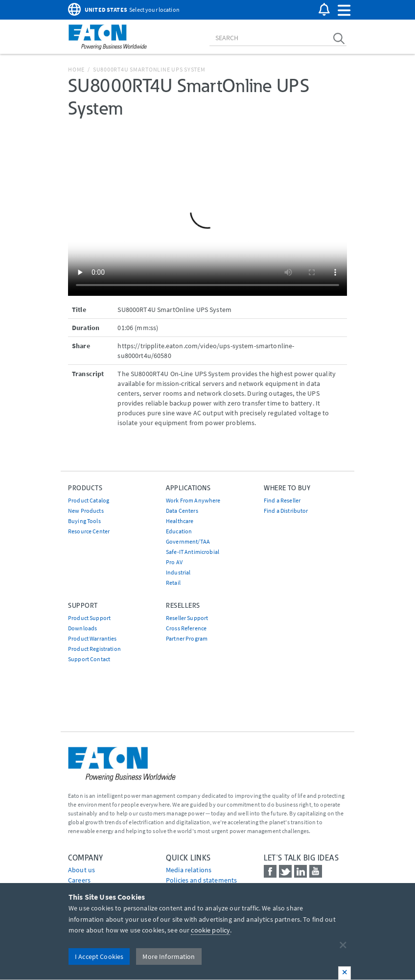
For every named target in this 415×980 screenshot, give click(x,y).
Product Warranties (92, 638)
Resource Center (89, 531)
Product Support (89, 618)
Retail (173, 583)
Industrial (178, 572)
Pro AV (174, 562)
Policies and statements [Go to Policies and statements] (201, 880)
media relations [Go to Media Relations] (189, 870)
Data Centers (182, 511)
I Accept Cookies (99, 956)
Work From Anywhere (193, 500)
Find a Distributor (286, 511)
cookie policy (210, 930)
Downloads (82, 628)
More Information (169, 956)
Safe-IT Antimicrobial (193, 552)
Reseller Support (187, 618)
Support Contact (89, 659)
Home (76, 69)
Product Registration (94, 649)
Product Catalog (89, 500)
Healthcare (180, 521)
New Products (86, 511)
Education (179, 531)
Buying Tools (84, 521)
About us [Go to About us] (81, 870)
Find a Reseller (282, 500)
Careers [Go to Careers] (79, 880)
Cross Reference (186, 628)
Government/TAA (188, 541)
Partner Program (187, 638)
